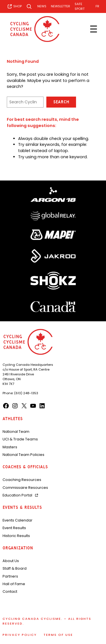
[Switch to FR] (97, 6)
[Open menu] (94, 29)
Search (61, 102)
